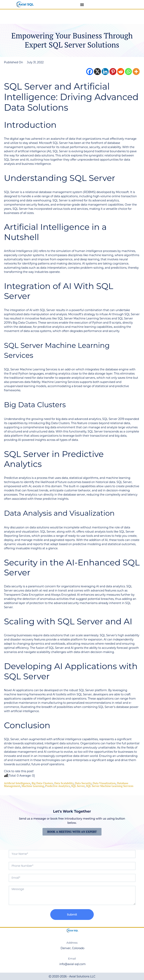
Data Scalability (64, 783)
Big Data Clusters (42, 783)
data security (83, 783)
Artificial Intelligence (17, 783)
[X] (97, 72)
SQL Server (78, 786)
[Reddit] (121, 72)
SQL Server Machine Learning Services (110, 786)
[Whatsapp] (128, 72)
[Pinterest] (113, 72)
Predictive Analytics (58, 786)
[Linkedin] (105, 72)
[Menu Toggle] (82, 5)
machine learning (33, 786)
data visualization (104, 783)
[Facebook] (90, 72)
